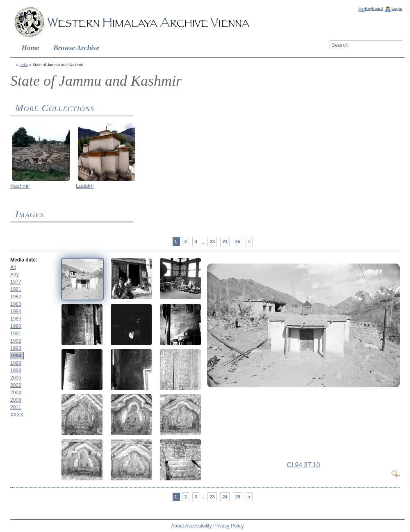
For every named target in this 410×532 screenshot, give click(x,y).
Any (15, 275)
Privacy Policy (229, 526)
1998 (16, 363)
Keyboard (374, 8)
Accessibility (198, 526)
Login (397, 8)
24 (225, 242)
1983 (16, 304)
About (177, 526)
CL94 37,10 (304, 465)
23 (212, 242)
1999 (16, 371)
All (13, 267)
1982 (16, 297)
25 (238, 242)
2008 (16, 400)
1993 (16, 348)
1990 (16, 326)
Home (31, 48)
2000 (16, 378)
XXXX (17, 415)
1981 (16, 289)
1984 (16, 311)
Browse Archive (76, 48)
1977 (16, 282)
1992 (16, 341)
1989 (16, 319)
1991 (16, 334)
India (24, 65)
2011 (16, 407)
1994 (16, 356)
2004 (16, 393)
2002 (16, 385)
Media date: (24, 260)
